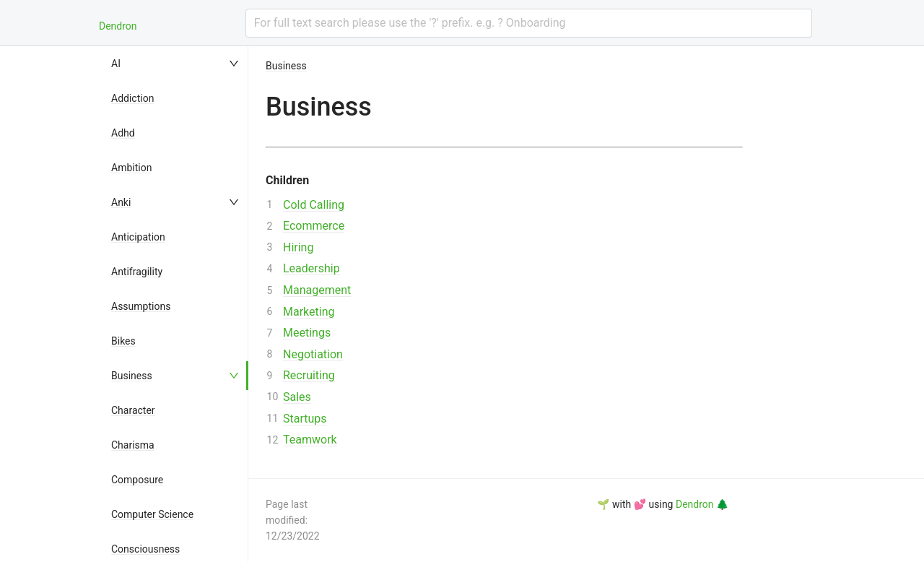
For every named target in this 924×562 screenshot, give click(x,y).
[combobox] (529, 23)
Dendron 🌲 (702, 504)
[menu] (176, 304)
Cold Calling (314, 205)
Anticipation (138, 237)
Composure (137, 480)
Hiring (298, 247)
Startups (305, 419)
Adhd (123, 133)
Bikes (123, 341)
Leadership (311, 268)
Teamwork (310, 440)
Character (133, 410)
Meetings (307, 333)
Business (132, 376)
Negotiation (313, 354)
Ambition (131, 168)
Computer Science (152, 514)
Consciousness (145, 549)
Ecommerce (314, 226)
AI (116, 64)
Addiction (132, 98)
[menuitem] (176, 64)
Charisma (133, 445)
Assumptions (141, 306)
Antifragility (137, 272)
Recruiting (309, 375)
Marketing (309, 312)
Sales (297, 397)
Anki (121, 202)
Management (317, 290)
